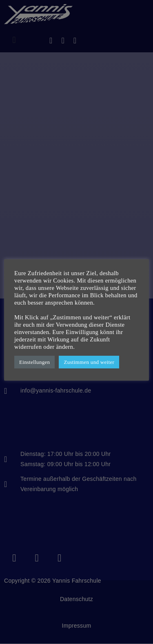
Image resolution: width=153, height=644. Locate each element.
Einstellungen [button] (34, 362)
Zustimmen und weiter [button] (89, 362)
